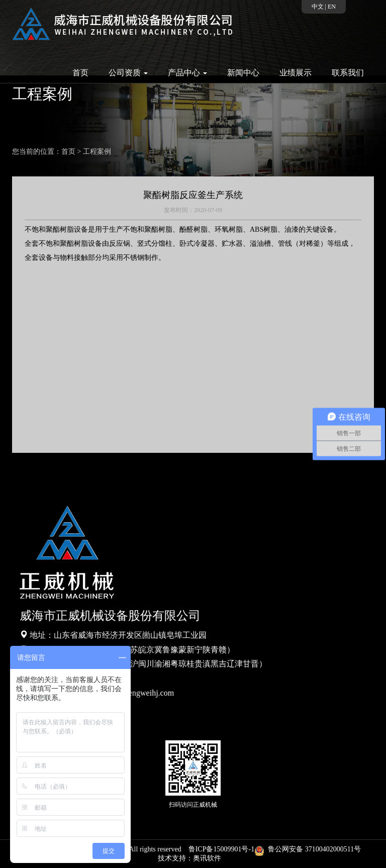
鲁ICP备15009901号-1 (221, 849)
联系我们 (348, 73)
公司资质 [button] (128, 73)
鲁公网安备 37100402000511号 (309, 849)
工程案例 (97, 152)
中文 (318, 7)
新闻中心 (243, 73)
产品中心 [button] (187, 73)
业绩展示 (296, 73)
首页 (80, 73)
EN (332, 7)
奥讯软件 (207, 858)
